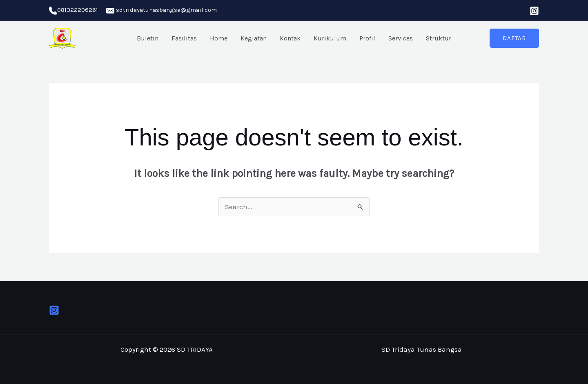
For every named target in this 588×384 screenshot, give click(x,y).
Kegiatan (254, 38)
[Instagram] (534, 11)
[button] (514, 38)
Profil (367, 38)
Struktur (439, 38)
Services (401, 38)
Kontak (290, 38)
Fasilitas (184, 38)
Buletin (148, 38)
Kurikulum (330, 38)
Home (219, 38)
